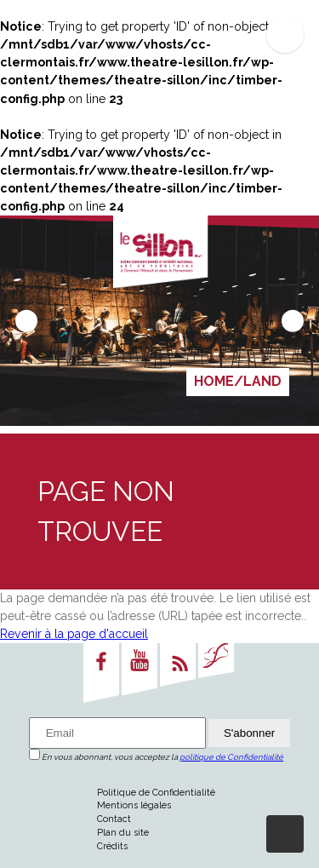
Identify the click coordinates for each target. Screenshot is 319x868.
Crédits (112, 846)
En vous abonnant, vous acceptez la (156, 757)
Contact (114, 819)
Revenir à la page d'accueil (74, 634)
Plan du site (123, 832)
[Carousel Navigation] (159, 320)
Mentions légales (134, 805)
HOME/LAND (238, 381)
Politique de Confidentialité (156, 792)
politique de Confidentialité (231, 757)
